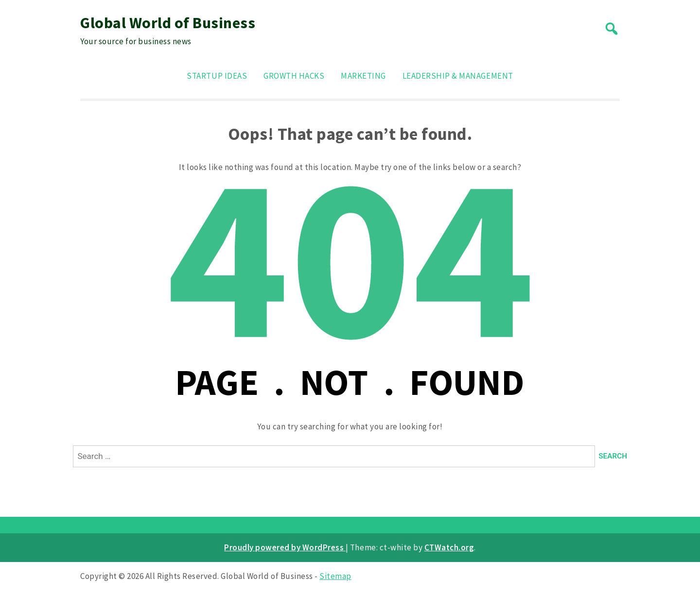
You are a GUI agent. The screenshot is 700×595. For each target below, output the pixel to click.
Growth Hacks (294, 76)
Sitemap (335, 576)
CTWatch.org (449, 547)
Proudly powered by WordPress (285, 547)
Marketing (363, 76)
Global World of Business (168, 23)
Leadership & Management (458, 76)
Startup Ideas (217, 76)
